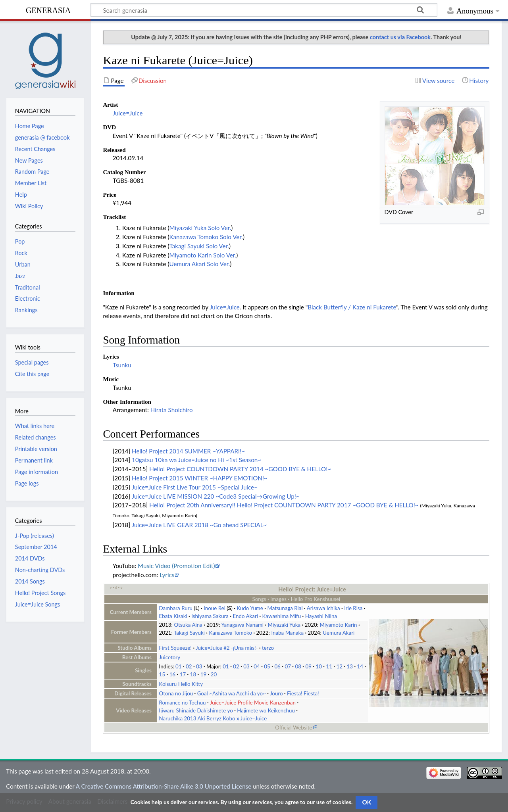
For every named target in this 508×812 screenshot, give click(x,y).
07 (288, 666)
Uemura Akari (339, 633)
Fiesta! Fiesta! (303, 693)
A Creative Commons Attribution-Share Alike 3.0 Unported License (164, 786)
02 (189, 666)
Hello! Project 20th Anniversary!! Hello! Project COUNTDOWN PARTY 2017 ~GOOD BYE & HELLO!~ (284, 505)
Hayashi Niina (321, 616)
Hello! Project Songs (40, 593)
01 (179, 666)
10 (319, 666)
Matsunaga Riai (285, 608)
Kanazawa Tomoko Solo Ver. (206, 237)
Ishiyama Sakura (210, 616)
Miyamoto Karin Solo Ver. (203, 255)
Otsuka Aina (188, 625)
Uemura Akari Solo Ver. (200, 264)
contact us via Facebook (400, 37)
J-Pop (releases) (35, 536)
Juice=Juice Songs (38, 604)
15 (162, 674)
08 (298, 666)
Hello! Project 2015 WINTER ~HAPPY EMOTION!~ (200, 478)
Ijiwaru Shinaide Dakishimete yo (196, 710)
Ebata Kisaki (173, 616)
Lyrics (167, 575)
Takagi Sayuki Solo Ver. (199, 246)
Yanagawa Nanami (243, 625)
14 (360, 666)
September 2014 (36, 547)
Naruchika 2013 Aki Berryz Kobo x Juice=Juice (213, 718)
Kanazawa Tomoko (230, 633)
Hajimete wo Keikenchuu (266, 710)
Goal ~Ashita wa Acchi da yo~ (232, 693)
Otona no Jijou (176, 693)
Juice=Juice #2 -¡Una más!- (227, 648)
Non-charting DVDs (40, 570)
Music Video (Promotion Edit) (176, 566)
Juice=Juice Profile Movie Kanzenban (253, 703)
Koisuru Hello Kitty (181, 684)
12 (339, 666)
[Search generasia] (264, 10)
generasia (48, 9)
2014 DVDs (30, 558)
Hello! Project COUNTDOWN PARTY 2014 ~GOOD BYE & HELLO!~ (240, 469)
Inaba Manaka (287, 633)
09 (308, 666)
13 (350, 666)
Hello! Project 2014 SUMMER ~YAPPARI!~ (188, 451)
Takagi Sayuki (189, 633)
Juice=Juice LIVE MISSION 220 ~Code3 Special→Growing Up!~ (216, 496)
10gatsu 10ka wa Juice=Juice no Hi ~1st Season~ (196, 460)
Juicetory (170, 657)
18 (193, 674)
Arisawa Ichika (323, 608)
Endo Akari (246, 616)
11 (329, 666)
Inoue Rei (215, 608)
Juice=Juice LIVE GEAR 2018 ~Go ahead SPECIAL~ (199, 525)
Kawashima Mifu (282, 616)
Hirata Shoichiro (172, 410)
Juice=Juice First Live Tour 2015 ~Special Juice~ (195, 487)
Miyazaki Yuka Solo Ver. (200, 228)
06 (277, 666)
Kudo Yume (250, 608)
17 (183, 674)
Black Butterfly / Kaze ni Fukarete (352, 307)
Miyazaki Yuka (284, 625)
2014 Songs (30, 581)
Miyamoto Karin (338, 625)
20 (214, 674)
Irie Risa (353, 608)
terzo (268, 648)
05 (267, 666)
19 (204, 674)
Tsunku (122, 365)
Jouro (276, 693)
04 (257, 666)
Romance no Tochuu (183, 703)
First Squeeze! (175, 648)
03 (199, 666)
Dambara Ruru (176, 608)
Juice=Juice (128, 113)
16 (173, 674)
